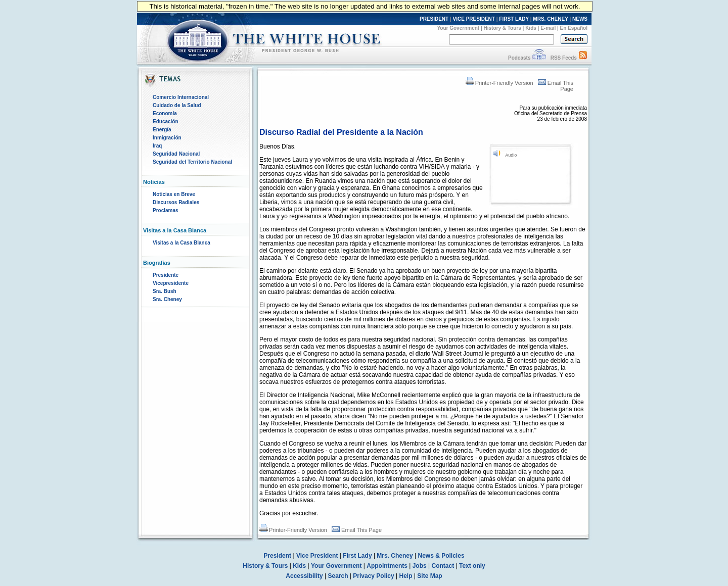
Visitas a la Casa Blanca (181, 243)
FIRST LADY (514, 19)
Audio (511, 155)
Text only (472, 566)
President (277, 556)
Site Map (429, 576)
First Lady (357, 556)
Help (406, 576)
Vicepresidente (171, 283)
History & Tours (503, 28)
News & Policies (441, 556)
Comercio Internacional (181, 97)
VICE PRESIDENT (474, 19)
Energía (162, 130)
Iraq (157, 146)
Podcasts (519, 58)
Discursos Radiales (176, 202)
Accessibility (304, 576)
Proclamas (166, 210)
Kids (531, 28)
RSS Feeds (564, 58)
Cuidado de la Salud (177, 105)
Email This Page (357, 530)
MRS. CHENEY (550, 19)
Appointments (387, 566)
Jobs (420, 566)
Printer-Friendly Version (499, 83)
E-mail (548, 28)
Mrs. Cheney (395, 556)
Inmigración (167, 138)
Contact (443, 566)
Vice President (317, 556)
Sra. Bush (165, 291)
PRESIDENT (434, 19)
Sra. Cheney (167, 299)
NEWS (580, 19)
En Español (574, 28)
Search (338, 576)
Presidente (166, 275)
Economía (165, 113)
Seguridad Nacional (176, 154)
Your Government (458, 28)
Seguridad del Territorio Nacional (192, 162)
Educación (166, 121)
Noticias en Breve (174, 194)
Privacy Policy (373, 576)
